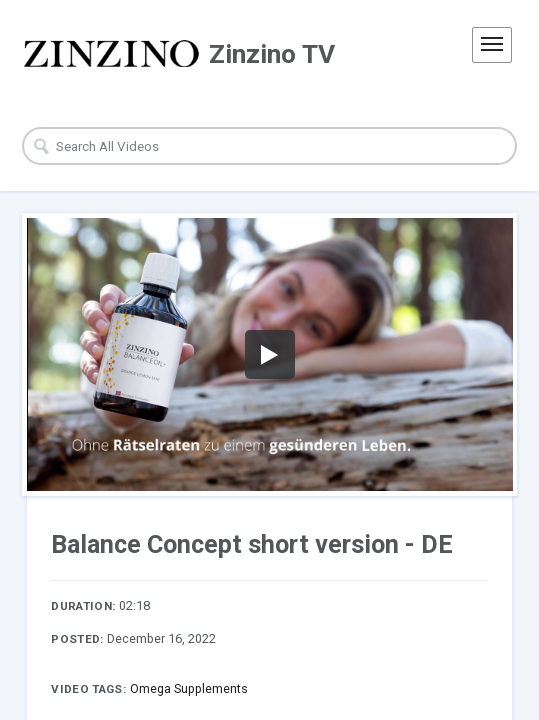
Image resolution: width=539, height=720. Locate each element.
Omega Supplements (189, 688)
